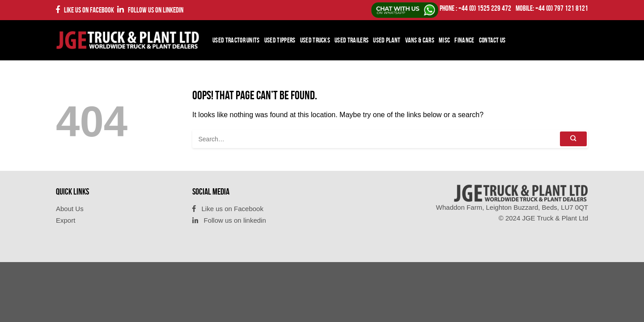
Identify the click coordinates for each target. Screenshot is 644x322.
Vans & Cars (420, 40)
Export (66, 220)
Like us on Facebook (85, 10)
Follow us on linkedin (150, 10)
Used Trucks (315, 40)
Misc (444, 40)
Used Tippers (280, 40)
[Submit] (573, 139)
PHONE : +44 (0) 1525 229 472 (475, 8)
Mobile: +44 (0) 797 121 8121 (552, 8)
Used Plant (387, 40)
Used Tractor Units (236, 40)
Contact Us (492, 40)
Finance (464, 40)
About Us (70, 209)
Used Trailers (352, 40)
